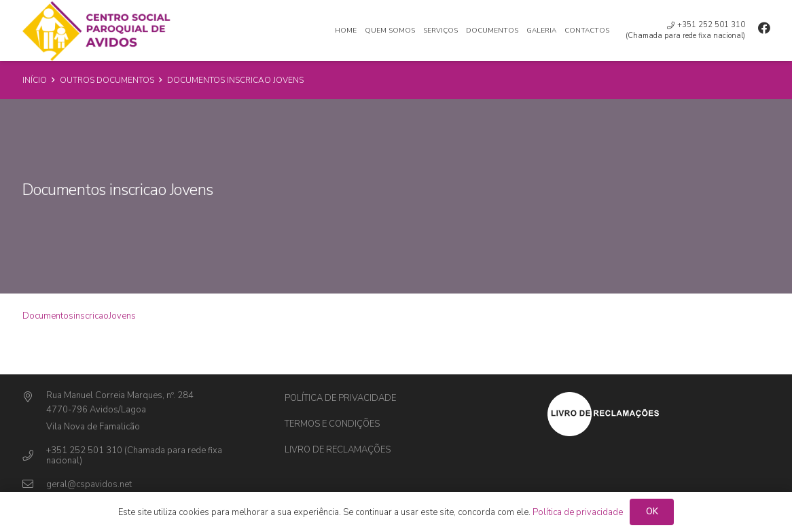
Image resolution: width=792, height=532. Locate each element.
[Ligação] (97, 31)
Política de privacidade (340, 398)
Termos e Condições (332, 424)
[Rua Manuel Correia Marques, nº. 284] (34, 398)
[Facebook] (764, 28)
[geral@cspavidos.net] (34, 485)
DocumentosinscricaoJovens (79, 316)
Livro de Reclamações (338, 450)
